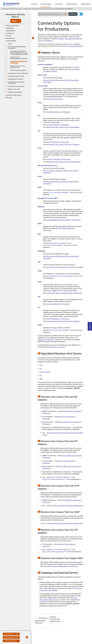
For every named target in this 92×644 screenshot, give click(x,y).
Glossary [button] (9, 98)
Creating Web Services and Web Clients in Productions (64, 293)
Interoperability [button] (11, 41)
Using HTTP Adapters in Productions (58, 159)
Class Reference (11, 634)
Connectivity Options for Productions (63, 9)
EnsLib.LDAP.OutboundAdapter (59, 193)
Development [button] (10, 38)
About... (11, 44)
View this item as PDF (11, 638)
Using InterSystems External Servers (58, 599)
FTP (41, 369)
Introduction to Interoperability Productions (19, 58)
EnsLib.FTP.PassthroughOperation (54, 479)
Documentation (46, 4)
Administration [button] (11, 31)
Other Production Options (18, 70)
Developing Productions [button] (16, 79)
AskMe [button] (73, 14)
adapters (61, 39)
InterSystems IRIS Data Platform (15, 16)
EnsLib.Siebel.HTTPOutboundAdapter (61, 276)
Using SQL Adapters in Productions (58, 304)
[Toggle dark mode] (80, 14)
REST (41, 379)
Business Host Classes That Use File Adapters (64, 127)
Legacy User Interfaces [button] (15, 92)
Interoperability (27, 9)
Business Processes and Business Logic (18, 67)
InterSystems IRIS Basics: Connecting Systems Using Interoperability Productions (19, 53)
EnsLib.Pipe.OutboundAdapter (54, 245)
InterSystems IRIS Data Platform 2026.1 (12, 9)
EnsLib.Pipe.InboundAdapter (58, 243)
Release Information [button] (13, 26)
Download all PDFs (11, 641)
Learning (34, 4)
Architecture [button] (10, 33)
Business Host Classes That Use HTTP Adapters (65, 162)
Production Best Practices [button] (16, 76)
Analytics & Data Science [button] (14, 95)
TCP (41, 375)
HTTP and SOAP (45, 372)
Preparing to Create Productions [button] (18, 73)
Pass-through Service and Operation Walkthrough (67, 506)
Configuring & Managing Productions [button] (16, 83)
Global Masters (86, 4)
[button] (39, 52)
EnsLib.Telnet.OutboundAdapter (59, 330)
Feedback (90, 326)
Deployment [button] (10, 28)
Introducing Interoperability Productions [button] (17, 47)
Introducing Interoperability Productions (42, 9)
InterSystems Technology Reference (71, 46)
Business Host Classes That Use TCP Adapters (64, 321)
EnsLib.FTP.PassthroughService (61, 477)
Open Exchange (72, 4)
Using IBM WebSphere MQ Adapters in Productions (63, 220)
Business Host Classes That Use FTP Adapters (64, 144)
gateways (49, 41)
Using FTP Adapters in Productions (58, 142)
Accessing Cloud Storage (54, 99)
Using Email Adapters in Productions (58, 112)
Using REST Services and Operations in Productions (60, 566)
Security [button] (9, 36)
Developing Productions (46, 340)
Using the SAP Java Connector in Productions (61, 267)
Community (59, 4)
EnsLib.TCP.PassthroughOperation (54, 552)
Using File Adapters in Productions (57, 125)
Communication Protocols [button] (16, 86)
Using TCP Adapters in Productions (58, 319)
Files (41, 365)
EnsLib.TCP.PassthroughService (61, 550)
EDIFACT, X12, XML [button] (14, 89)
